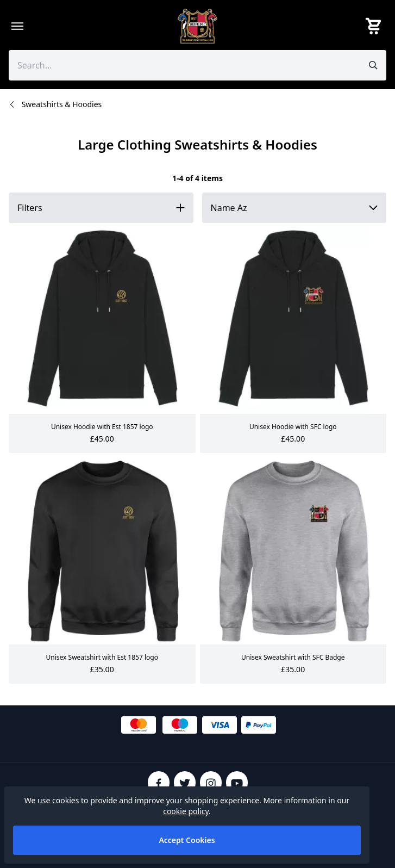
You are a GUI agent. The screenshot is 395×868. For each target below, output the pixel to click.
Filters (30, 208)
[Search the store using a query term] (182, 65)
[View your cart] (375, 26)
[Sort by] (294, 208)
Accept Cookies (187, 840)
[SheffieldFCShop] (198, 26)
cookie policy (186, 811)
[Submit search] (373, 65)
